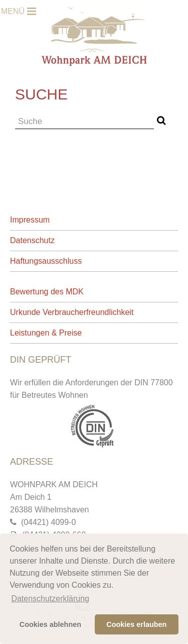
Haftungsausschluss (46, 261)
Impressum (30, 220)
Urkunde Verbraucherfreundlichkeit (72, 312)
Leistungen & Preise (46, 333)
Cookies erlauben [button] (136, 624)
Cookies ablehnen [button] (50, 624)
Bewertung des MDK (47, 292)
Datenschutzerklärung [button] (50, 599)
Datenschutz (32, 240)
